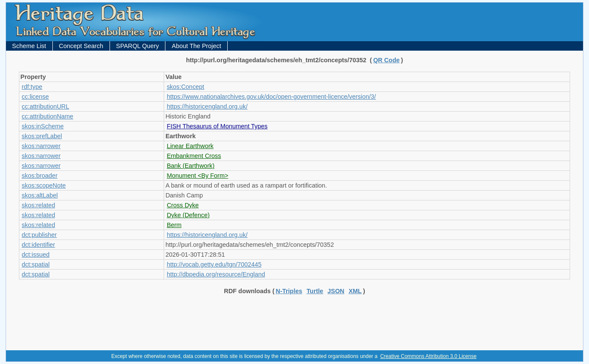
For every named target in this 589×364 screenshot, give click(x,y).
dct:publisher (40, 235)
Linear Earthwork (190, 146)
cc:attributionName (48, 116)
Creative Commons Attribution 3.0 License (428, 356)
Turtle (315, 291)
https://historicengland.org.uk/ (207, 106)
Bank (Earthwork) (191, 166)
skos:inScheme (43, 126)
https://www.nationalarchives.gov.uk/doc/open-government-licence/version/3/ (271, 97)
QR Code (387, 60)
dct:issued (36, 255)
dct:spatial (36, 264)
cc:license (35, 97)
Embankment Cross (194, 156)
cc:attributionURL (46, 106)
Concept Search (81, 46)
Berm (174, 225)
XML (355, 291)
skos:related (39, 205)
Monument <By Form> (197, 176)
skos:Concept (185, 87)
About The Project (197, 46)
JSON (336, 291)
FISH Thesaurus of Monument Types (217, 126)
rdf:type (32, 87)
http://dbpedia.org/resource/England (216, 274)
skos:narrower (41, 146)
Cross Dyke (183, 205)
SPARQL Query (137, 46)
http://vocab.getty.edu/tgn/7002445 (214, 264)
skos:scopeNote (44, 185)
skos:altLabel (40, 195)
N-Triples (289, 291)
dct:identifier (39, 245)
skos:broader (40, 176)
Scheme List (29, 46)
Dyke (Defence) (188, 215)
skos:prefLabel (42, 136)
